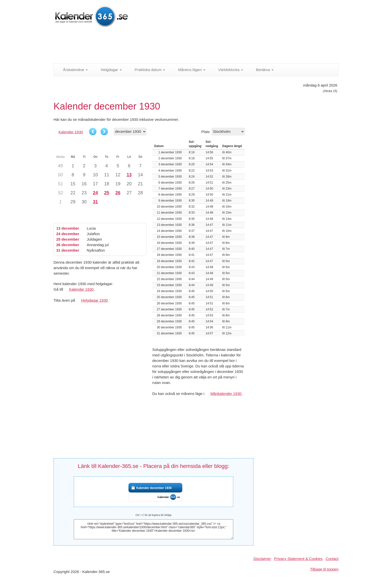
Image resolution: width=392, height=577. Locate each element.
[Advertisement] (175, 46)
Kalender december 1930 (154, 488)
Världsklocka (228, 70)
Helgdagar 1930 (94, 300)
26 (118, 193)
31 (95, 202)
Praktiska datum (147, 70)
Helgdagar (108, 70)
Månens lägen (189, 70)
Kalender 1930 (71, 132)
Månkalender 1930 (226, 394)
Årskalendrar (73, 70)
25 (106, 193)
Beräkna (262, 70)
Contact (332, 559)
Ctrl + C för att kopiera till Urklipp (153, 515)
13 (129, 175)
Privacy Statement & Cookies (298, 559)
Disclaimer (262, 559)
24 (95, 193)
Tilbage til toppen (324, 569)
